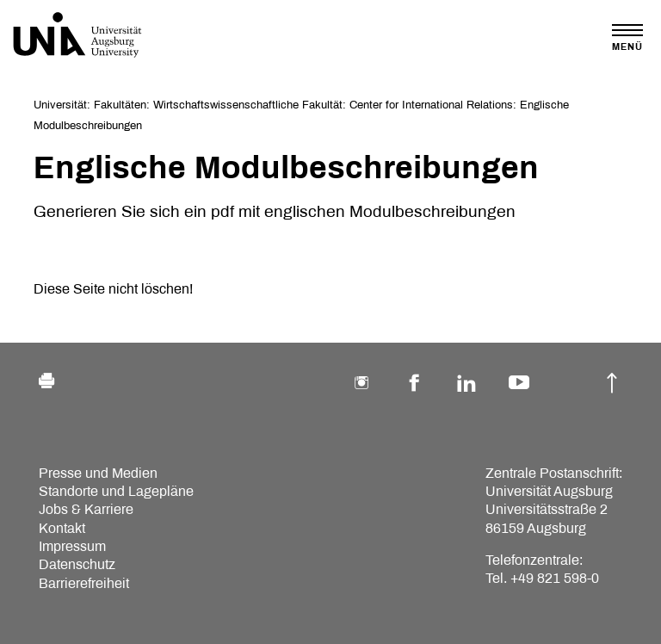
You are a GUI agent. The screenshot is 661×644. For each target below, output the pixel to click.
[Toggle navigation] (627, 37)
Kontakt (62, 528)
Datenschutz (77, 564)
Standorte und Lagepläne (116, 491)
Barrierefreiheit (84, 583)
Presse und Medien (98, 473)
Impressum (72, 546)
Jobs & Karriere (86, 509)
